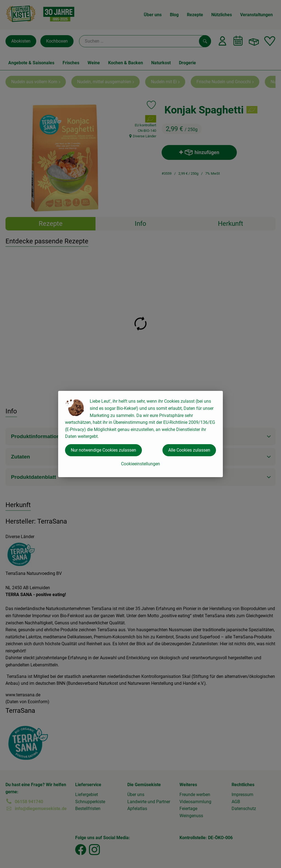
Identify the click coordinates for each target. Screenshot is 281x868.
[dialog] (140, 434)
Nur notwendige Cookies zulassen (103, 450)
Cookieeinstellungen (140, 464)
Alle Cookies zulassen (189, 450)
